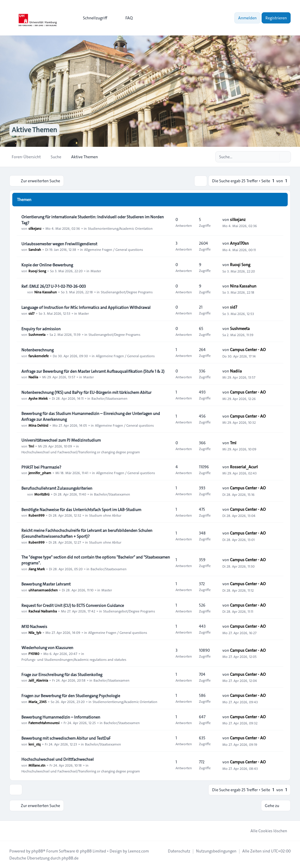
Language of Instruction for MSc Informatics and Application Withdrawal (86, 307)
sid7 (31, 313)
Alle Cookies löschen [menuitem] (265, 831)
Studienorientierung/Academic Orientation (120, 228)
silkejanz (35, 228)
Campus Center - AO (248, 350)
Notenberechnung (37, 350)
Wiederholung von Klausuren (47, 648)
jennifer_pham (40, 473)
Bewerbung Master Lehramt (46, 584)
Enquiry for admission (41, 329)
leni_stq (35, 744)
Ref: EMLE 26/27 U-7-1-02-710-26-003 (54, 286)
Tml (31, 446)
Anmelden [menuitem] (247, 18)
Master (96, 271)
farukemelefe (39, 356)
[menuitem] (92, 18)
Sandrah (35, 249)
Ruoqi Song (37, 271)
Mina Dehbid (38, 425)
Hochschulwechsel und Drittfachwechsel (58, 759)
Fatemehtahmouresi (44, 723)
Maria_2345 (37, 702)
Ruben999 (36, 515)
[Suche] (274, 157)
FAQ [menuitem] (125, 18)
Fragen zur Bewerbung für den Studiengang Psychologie (71, 696)
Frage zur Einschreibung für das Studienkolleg (62, 674)
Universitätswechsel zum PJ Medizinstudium (61, 440)
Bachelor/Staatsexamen (109, 398)
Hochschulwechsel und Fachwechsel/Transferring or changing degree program (81, 452)
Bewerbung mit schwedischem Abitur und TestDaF (66, 738)
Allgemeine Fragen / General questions (114, 249)
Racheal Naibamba (43, 611)
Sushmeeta (37, 334)
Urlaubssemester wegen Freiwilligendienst (59, 244)
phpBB (37, 851)
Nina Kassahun (46, 292)
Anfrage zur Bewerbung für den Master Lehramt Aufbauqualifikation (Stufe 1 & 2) (93, 371)
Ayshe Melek (38, 398)
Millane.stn (37, 765)
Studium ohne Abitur (105, 515)
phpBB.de (70, 858)
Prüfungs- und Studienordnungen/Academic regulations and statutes (74, 659)
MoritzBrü (42, 494)
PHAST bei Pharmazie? (41, 467)
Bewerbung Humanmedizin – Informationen (61, 717)
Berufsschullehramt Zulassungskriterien (57, 488)
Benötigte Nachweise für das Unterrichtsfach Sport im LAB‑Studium (81, 509)
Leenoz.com (138, 851)
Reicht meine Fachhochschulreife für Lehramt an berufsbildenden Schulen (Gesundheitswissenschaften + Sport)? (87, 533)
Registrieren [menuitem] (276, 18)
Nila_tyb (35, 632)
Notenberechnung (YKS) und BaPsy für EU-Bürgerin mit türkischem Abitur (86, 392)
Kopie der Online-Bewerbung (47, 265)
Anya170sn (239, 243)
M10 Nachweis (34, 627)
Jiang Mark (37, 569)
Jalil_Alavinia (38, 680)
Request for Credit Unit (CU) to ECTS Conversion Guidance (73, 605)
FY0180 (34, 653)
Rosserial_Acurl (244, 467)
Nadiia (33, 377)
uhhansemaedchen (43, 590)
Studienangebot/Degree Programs (127, 292)
